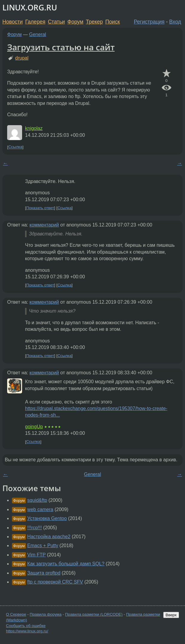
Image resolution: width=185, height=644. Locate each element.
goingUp (34, 427)
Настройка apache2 (49, 537)
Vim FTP (36, 555)
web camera (40, 509)
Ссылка (15, 147)
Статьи (56, 22)
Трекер (94, 22)
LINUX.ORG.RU (30, 8)
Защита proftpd (44, 573)
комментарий (44, 225)
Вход (175, 22)
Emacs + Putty (43, 546)
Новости (13, 22)
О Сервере (16, 614)
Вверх (171, 615)
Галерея (35, 22)
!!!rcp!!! (34, 528)
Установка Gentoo (47, 518)
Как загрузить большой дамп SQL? (66, 564)
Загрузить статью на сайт (61, 47)
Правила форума (46, 614)
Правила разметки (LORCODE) (94, 614)
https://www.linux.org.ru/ (27, 631)
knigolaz (34, 128)
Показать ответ (40, 208)
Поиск (113, 22)
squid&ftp (37, 500)
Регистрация (149, 22)
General (38, 34)
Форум (75, 22)
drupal (22, 58)
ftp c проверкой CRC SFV (55, 582)
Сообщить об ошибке (26, 626)
